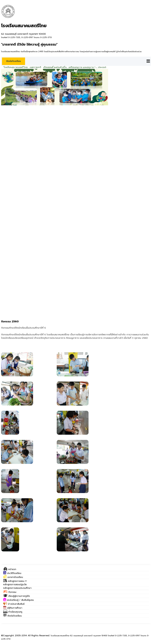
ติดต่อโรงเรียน (14, 61)
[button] (15, 581)
